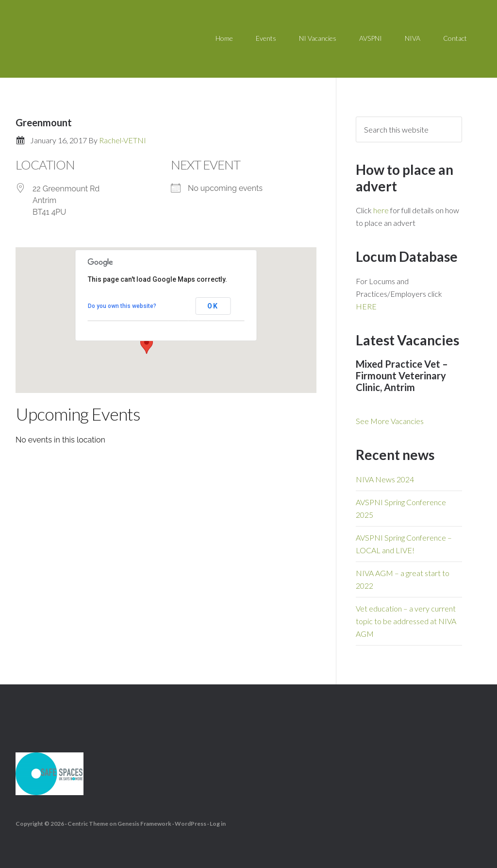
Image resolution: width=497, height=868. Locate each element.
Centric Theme (88, 823)
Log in (218, 823)
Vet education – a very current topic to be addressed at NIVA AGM (406, 621)
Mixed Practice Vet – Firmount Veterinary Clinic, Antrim (402, 375)
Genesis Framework (144, 823)
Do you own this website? (122, 306)
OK (213, 306)
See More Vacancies (390, 421)
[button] (147, 345)
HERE (366, 306)
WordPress (191, 823)
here (381, 210)
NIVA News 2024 (385, 479)
